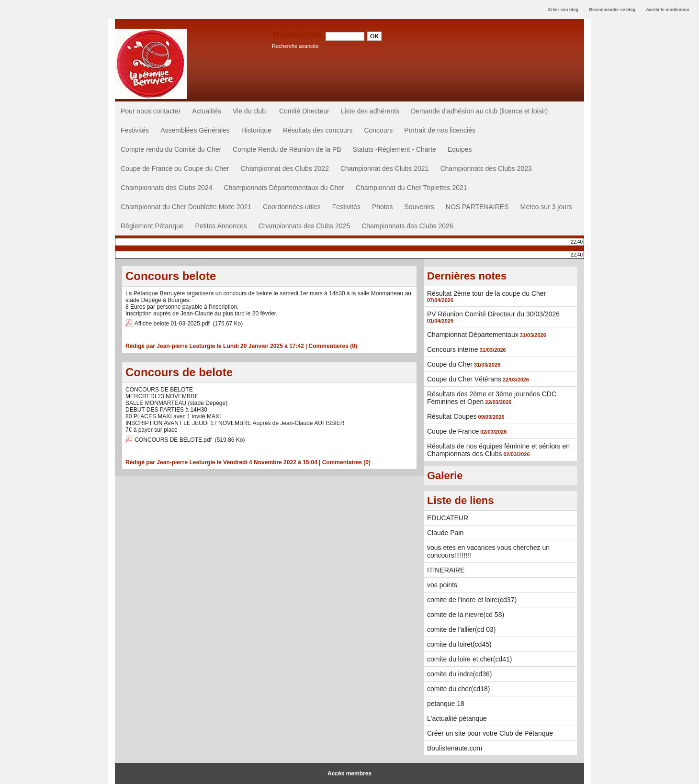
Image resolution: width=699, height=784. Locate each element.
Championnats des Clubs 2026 (407, 226)
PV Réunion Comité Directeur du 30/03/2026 (493, 314)
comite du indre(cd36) (459, 674)
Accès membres (349, 773)
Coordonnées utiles (292, 207)
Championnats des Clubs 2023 (486, 168)
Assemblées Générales (195, 130)
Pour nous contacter (151, 111)
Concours (378, 130)
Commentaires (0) (333, 346)
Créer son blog (563, 10)
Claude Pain (445, 533)
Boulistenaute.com (455, 748)
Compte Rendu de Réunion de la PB (287, 149)
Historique (256, 130)
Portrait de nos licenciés (440, 130)
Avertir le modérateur (668, 10)
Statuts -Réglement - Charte (395, 149)
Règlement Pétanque (152, 226)
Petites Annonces (221, 226)
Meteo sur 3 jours (546, 207)
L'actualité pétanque (457, 718)
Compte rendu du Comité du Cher (171, 149)
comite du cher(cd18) (459, 689)
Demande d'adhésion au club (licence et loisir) (479, 111)
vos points (442, 585)
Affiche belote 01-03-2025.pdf (172, 324)
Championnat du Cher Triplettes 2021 (412, 188)
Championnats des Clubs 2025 (304, 226)
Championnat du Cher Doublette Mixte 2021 (186, 207)
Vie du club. (250, 111)
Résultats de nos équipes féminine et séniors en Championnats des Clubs (498, 450)
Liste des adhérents (370, 111)
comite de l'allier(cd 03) (462, 629)
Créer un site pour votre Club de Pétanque (490, 733)
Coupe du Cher (450, 364)
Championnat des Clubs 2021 (384, 168)
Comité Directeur (304, 111)
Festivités (135, 130)
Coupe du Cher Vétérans (464, 379)
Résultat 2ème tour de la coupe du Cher (486, 293)
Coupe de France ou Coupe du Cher (175, 168)
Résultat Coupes (452, 416)
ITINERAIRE (446, 570)
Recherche (299, 35)
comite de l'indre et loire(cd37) (472, 600)
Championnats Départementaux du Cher (284, 188)
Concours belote (171, 276)
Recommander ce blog (613, 10)
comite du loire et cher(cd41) (469, 659)
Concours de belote (179, 372)
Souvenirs (419, 207)
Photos (383, 207)
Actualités (207, 111)
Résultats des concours (318, 130)
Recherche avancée (295, 46)
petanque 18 (446, 704)
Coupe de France (453, 431)
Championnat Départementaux (473, 335)
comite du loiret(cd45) (459, 644)
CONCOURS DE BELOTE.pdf (173, 440)
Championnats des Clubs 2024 (166, 188)
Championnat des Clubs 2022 (284, 168)
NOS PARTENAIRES (477, 207)
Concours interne (453, 349)
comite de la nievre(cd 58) (466, 615)
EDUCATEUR (448, 518)
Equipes (460, 149)
